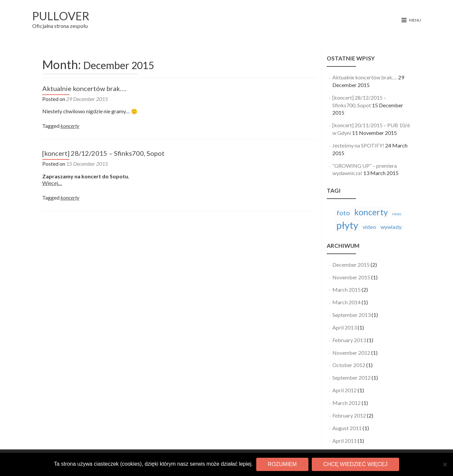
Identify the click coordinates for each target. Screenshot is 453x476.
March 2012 (346, 403)
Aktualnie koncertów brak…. (84, 88)
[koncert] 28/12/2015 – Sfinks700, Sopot (103, 153)
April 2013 (344, 327)
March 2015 (346, 289)
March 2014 (346, 302)
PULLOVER (61, 16)
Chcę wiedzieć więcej (355, 464)
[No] (445, 464)
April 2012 (344, 390)
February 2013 (349, 340)
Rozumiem (282, 464)
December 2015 (351, 265)
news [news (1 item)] (397, 214)
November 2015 (351, 277)
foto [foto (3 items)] (343, 213)
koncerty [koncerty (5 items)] (371, 212)
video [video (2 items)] (369, 227)
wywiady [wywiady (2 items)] (391, 227)
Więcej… (52, 183)
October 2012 (349, 365)
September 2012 (351, 378)
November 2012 (351, 353)
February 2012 (349, 415)
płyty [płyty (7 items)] (347, 225)
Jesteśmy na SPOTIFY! (358, 145)
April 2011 (344, 441)
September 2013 (351, 315)
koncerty (70, 126)
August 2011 (347, 428)
